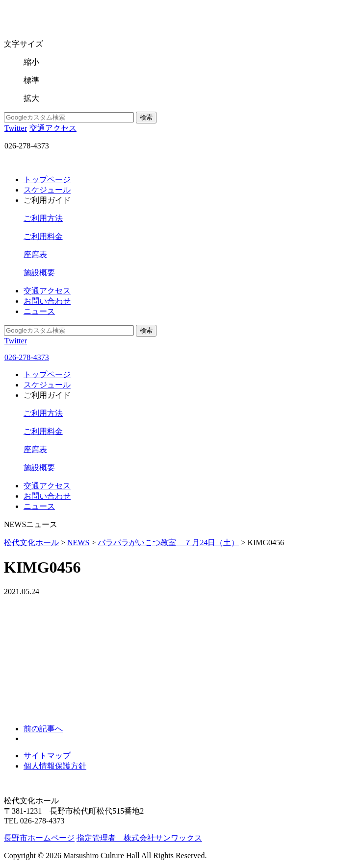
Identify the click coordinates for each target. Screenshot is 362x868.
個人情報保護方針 (55, 766)
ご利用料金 (43, 236)
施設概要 (39, 273)
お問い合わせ (47, 301)
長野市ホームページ (39, 838)
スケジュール (47, 190)
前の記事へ (43, 729)
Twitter (15, 128)
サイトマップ (47, 756)
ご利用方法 (43, 218)
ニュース (39, 311)
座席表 (35, 254)
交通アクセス (53, 128)
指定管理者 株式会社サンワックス (139, 838)
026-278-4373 (26, 357)
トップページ (47, 180)
